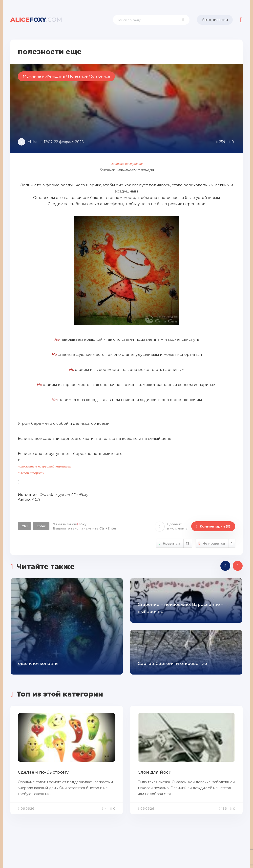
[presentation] (225, 566)
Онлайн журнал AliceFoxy (64, 495)
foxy (36, 20)
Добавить (171, 526)
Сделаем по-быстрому (43, 772)
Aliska (32, 142)
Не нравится (215, 543)
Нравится (174, 543)
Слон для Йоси (155, 772)
